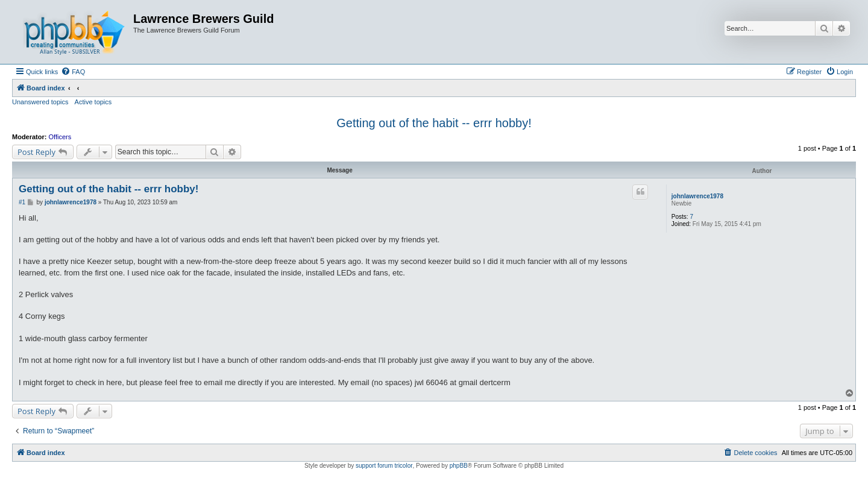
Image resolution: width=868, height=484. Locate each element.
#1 (22, 202)
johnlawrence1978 (697, 196)
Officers (60, 137)
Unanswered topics (40, 102)
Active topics (93, 102)
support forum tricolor (384, 466)
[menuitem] (73, 72)
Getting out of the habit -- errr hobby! (434, 123)
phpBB (459, 466)
